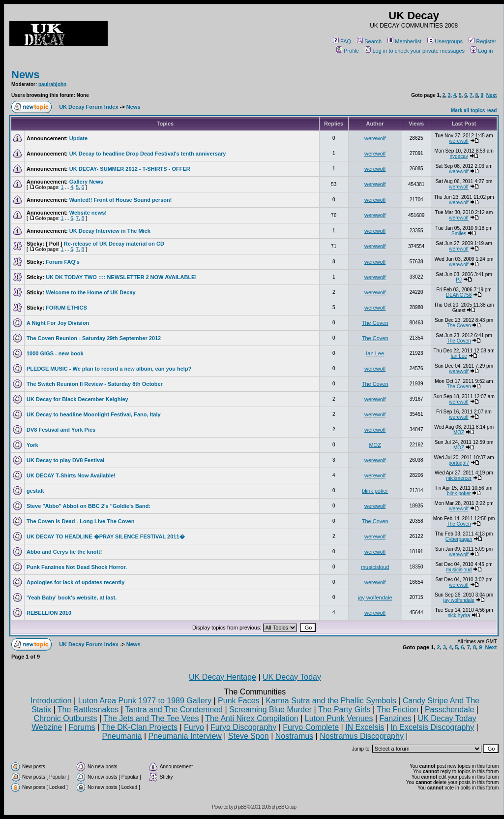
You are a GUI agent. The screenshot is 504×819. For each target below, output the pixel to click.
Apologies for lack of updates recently (75, 582)
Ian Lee (375, 353)
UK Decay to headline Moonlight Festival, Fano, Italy (94, 414)
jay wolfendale (375, 598)
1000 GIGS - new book (55, 353)
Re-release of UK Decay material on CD (114, 244)
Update (78, 138)
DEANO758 (459, 295)
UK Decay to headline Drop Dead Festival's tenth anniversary (148, 154)
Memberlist (404, 41)
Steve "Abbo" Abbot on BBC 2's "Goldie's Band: (89, 506)
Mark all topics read (474, 110)
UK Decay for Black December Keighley (77, 399)
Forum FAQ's (63, 262)
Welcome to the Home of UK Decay (91, 292)
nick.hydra (459, 615)
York (32, 445)
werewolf (375, 138)
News (25, 75)
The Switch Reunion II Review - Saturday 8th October (95, 384)
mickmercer (459, 478)
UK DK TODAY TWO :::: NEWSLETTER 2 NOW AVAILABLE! (121, 277)
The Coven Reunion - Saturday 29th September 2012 (94, 338)
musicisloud (375, 567)
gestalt (35, 491)
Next (492, 95)
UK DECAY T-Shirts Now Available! (71, 475)
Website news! (88, 213)
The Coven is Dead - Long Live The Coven (80, 521)
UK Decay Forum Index (89, 107)
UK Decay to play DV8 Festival (65, 460)
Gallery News (86, 182)
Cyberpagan (459, 539)
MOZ (459, 432)
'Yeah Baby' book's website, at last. (72, 598)
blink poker (375, 491)
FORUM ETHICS (66, 308)
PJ (459, 280)
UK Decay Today (292, 677)
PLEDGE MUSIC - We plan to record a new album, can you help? (109, 369)
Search (369, 41)
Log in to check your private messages (415, 51)
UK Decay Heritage (222, 677)
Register (482, 41)
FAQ (342, 41)
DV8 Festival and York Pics (61, 430)
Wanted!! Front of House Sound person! (121, 200)
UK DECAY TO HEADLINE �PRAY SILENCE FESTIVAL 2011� (106, 536)
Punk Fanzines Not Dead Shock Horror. (77, 567)
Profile (348, 51)
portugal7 (459, 463)
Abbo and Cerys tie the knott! (64, 552)
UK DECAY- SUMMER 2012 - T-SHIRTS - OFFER (130, 169)
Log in (482, 51)
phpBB (240, 807)
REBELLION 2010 (49, 613)
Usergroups (445, 41)
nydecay (459, 156)
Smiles (459, 234)
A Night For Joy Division (58, 323)
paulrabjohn (52, 84)
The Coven (375, 323)
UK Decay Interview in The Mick (110, 231)
